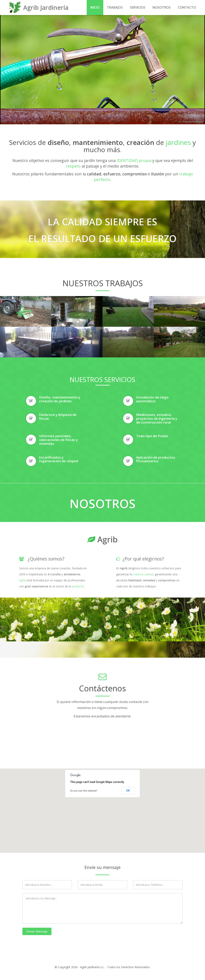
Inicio (95, 7)
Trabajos (115, 7)
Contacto (187, 7)
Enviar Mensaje (37, 931)
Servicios (138, 7)
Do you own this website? (84, 791)
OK (128, 791)
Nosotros (162, 7)
